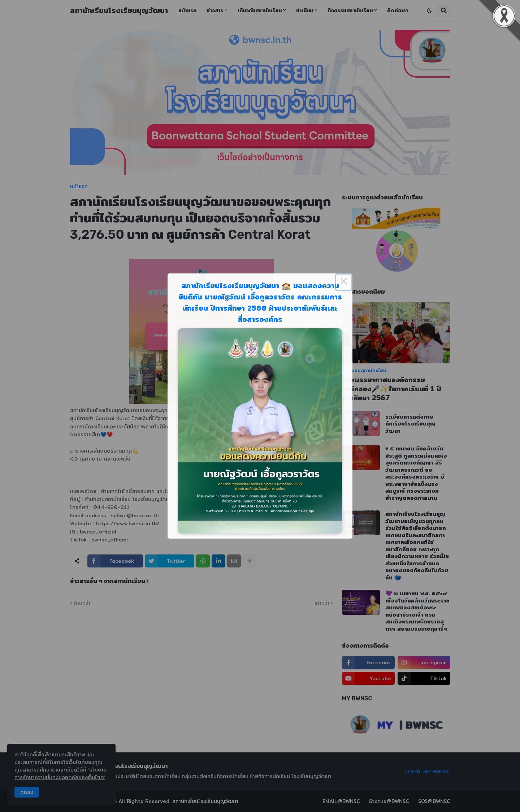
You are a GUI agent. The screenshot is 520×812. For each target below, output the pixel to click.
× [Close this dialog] (344, 282)
